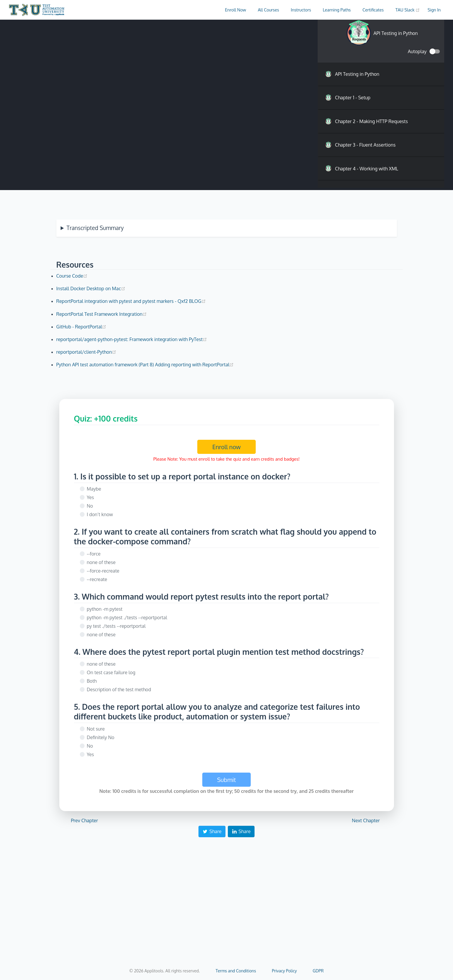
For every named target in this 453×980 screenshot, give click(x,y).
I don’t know (100, 514)
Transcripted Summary (95, 228)
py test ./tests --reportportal (116, 626)
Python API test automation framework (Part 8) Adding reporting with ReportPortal (145, 365)
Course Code (72, 276)
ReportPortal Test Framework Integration (102, 314)
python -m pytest (105, 609)
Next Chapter (366, 820)
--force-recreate (103, 571)
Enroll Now (235, 10)
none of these (101, 562)
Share (212, 831)
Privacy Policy (284, 971)
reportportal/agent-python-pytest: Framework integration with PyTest (132, 339)
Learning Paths (337, 10)
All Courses (268, 10)
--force (94, 554)
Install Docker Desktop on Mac (91, 288)
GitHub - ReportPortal (81, 327)
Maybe (94, 489)
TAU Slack (408, 10)
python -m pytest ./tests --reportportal (127, 617)
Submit (227, 780)
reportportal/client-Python (86, 352)
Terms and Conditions (236, 971)
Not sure (96, 729)
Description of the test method (119, 689)
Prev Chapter (85, 820)
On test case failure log (111, 672)
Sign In (434, 10)
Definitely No (101, 737)
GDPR (318, 971)
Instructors (301, 10)
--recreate (97, 579)
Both (92, 681)
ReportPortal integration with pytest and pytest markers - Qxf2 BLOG (131, 301)
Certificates (373, 10)
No (90, 506)
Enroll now (226, 447)
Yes (90, 497)
